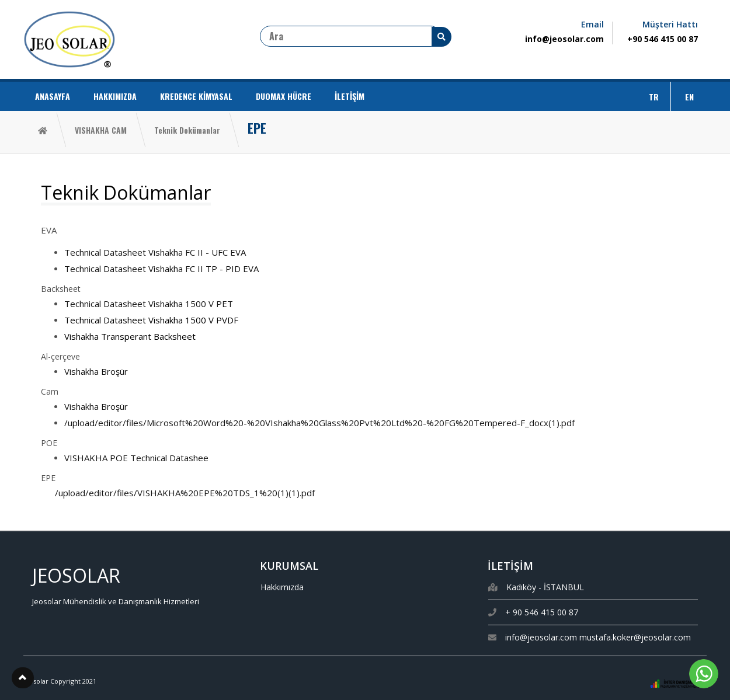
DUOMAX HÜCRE (284, 96)
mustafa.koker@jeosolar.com (635, 637)
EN (689, 97)
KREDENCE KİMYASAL (196, 96)
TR (654, 97)
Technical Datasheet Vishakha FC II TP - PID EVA (161, 269)
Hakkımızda (282, 587)
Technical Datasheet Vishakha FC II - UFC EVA (155, 252)
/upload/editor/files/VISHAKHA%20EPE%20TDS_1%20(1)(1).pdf (185, 493)
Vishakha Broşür (96, 371)
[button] (23, 678)
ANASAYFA (53, 96)
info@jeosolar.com (564, 39)
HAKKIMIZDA (115, 96)
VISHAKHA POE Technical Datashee (136, 458)
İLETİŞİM (350, 96)
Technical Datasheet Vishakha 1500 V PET (149, 304)
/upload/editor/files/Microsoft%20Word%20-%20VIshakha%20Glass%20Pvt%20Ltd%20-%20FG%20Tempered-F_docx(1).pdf (319, 423)
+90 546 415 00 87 (663, 39)
